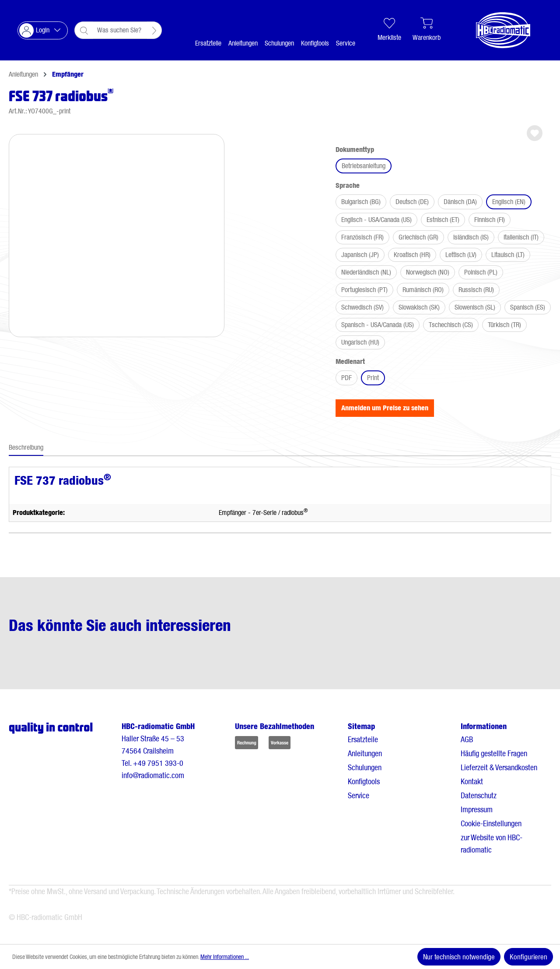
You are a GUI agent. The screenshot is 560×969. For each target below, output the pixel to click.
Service (359, 795)
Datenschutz (479, 795)
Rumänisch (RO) (423, 290)
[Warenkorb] (427, 30)
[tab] (26, 448)
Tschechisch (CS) (451, 325)
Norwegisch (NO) (428, 272)
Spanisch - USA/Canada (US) (378, 325)
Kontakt (472, 781)
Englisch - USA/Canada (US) (376, 220)
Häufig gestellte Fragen (494, 753)
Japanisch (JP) (360, 255)
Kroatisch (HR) (412, 255)
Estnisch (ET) (443, 220)
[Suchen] (154, 30)
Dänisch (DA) (460, 202)
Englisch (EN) (509, 202)
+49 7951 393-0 (158, 763)
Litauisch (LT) (508, 255)
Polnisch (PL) (481, 272)
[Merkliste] (389, 30)
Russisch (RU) (476, 290)
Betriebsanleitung (364, 166)
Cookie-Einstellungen (491, 823)
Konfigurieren (528, 957)
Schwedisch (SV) (362, 307)
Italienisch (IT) (521, 237)
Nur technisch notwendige (459, 957)
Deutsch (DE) (412, 202)
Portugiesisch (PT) (364, 290)
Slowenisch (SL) (475, 307)
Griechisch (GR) (418, 237)
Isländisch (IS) (471, 237)
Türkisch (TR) (504, 325)
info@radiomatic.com (153, 775)
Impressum (477, 809)
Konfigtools (364, 781)
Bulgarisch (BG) (361, 202)
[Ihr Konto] (43, 30)
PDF (346, 378)
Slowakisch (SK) (419, 307)
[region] (117, 232)
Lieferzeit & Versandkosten (499, 767)
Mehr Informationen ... (225, 957)
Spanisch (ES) (528, 307)
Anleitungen (365, 753)
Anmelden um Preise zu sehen (385, 408)
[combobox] (120, 30)
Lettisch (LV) (461, 255)
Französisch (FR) (362, 237)
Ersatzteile (363, 739)
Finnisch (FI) (490, 220)
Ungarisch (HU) (360, 342)
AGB (467, 739)
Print (373, 378)
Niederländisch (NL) (366, 272)
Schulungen (365, 767)
